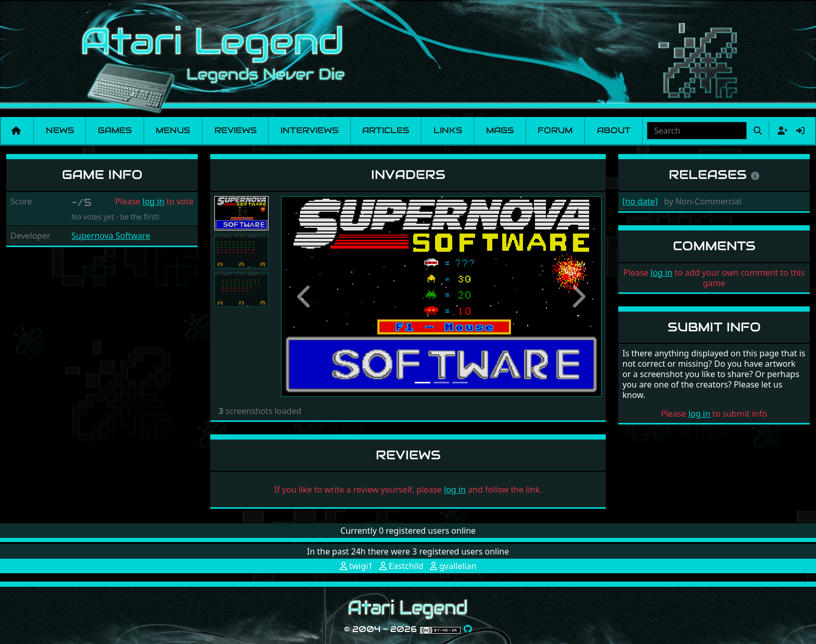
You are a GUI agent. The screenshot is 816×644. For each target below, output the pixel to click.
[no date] (640, 201)
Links (448, 130)
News (60, 130)
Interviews (309, 130)
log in (154, 201)
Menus (173, 130)
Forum (555, 130)
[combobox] (697, 131)
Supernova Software (111, 236)
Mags (500, 130)
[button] (305, 297)
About (614, 130)
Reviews (235, 130)
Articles (386, 130)
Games (115, 130)
